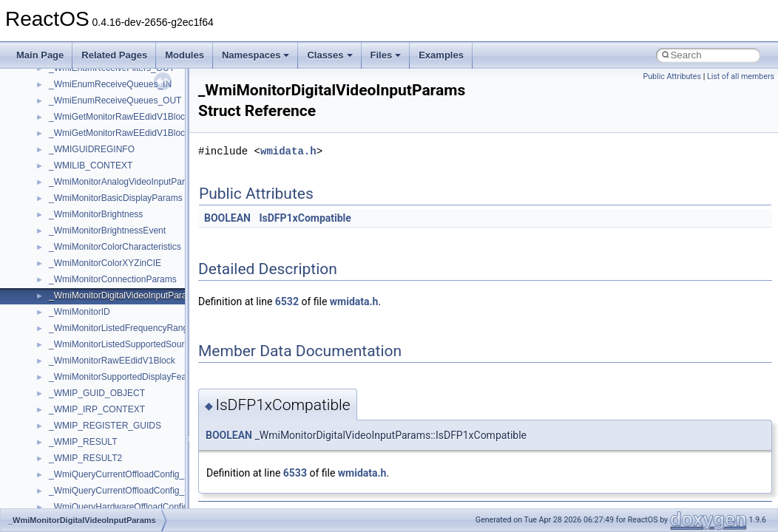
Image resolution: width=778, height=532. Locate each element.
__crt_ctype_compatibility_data (110, 219)
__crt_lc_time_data (86, 300)
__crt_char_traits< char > (98, 186)
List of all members (741, 76)
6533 (295, 473)
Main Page (40, 55)
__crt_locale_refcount (91, 365)
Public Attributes (672, 76)
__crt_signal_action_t (91, 495)
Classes (329, 55)
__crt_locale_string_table (98, 381)
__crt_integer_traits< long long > (112, 284)
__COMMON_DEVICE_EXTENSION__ (126, 105)
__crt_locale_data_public (98, 332)
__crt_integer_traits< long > (103, 267)
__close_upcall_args (89, 89)
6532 (287, 301)
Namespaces (256, 55)
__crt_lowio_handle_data (98, 414)
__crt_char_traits (82, 170)
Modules (185, 55)
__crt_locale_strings (88, 398)
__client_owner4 (81, 72)
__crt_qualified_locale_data (103, 446)
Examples (441, 55)
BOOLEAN (227, 218)
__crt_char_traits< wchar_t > (105, 202)
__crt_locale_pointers (91, 349)
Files (386, 55)
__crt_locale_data (84, 316)
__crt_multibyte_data (90, 430)
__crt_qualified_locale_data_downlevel (125, 463)
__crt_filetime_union (88, 235)
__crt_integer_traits (87, 251)
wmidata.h (288, 151)
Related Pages (114, 55)
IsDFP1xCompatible (305, 218)
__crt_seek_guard (84, 479)
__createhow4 (77, 137)
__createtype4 (77, 154)
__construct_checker (90, 121)
